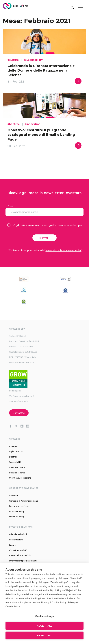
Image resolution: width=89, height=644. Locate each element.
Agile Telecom (16, 451)
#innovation (33, 124)
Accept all (45, 626)
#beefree (14, 124)
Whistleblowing (17, 517)
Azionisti (13, 495)
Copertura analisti (18, 550)
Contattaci (19, 413)
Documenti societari (19, 506)
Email (10, 206)
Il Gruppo (14, 446)
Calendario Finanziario (20, 555)
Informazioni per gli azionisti (23, 561)
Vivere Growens (17, 467)
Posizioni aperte (17, 473)
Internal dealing (17, 511)
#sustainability (33, 60)
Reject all (45, 635)
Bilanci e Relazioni (18, 534)
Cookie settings (45, 616)
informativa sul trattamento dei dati (64, 250)
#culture (13, 60)
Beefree (13, 457)
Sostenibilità (15, 462)
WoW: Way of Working (20, 478)
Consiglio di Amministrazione (24, 501)
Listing (12, 545)
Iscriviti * (44, 238)
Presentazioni (16, 540)
